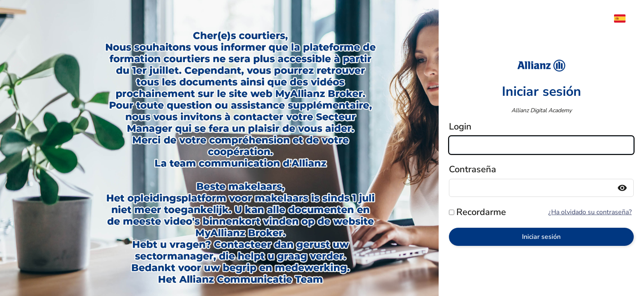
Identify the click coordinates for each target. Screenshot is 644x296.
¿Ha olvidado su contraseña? (590, 212)
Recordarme (481, 212)
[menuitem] (624, 18)
